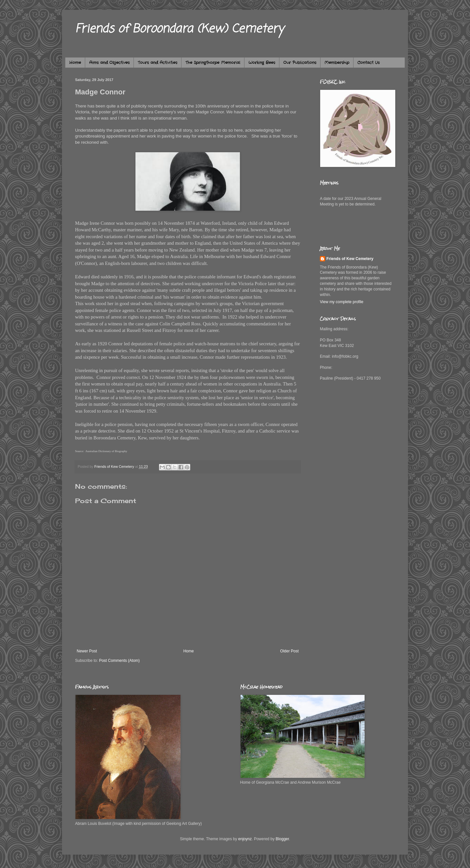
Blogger (282, 839)
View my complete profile (342, 302)
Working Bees (262, 63)
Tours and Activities (157, 63)
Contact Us (368, 63)
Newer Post (87, 651)
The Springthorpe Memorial (213, 63)
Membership (337, 63)
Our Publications (300, 63)
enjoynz (245, 839)
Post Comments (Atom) (119, 661)
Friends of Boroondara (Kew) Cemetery (179, 29)
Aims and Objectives (109, 63)
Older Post (289, 651)
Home (75, 63)
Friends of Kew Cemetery (350, 259)
